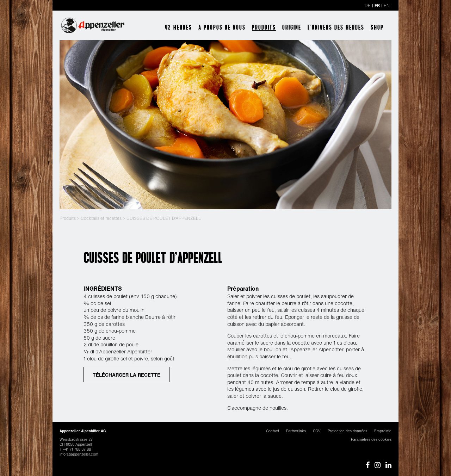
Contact (273, 431)
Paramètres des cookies (371, 440)
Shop (377, 27)
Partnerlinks (296, 431)
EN (387, 5)
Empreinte (383, 431)
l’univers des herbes (336, 27)
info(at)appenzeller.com (79, 454)
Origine (292, 27)
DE (368, 5)
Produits (264, 27)
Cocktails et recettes (101, 218)
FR (377, 5)
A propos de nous (222, 27)
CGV (317, 431)
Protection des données (347, 431)
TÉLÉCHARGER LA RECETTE (126, 375)
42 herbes (178, 27)
